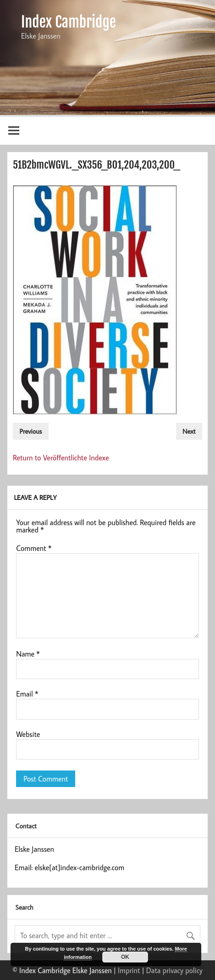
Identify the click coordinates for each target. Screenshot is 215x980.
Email (27, 694)
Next (189, 431)
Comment (34, 548)
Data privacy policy (174, 970)
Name (28, 654)
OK (125, 957)
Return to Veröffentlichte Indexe (61, 458)
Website (28, 734)
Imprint (129, 970)
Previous (30, 431)
